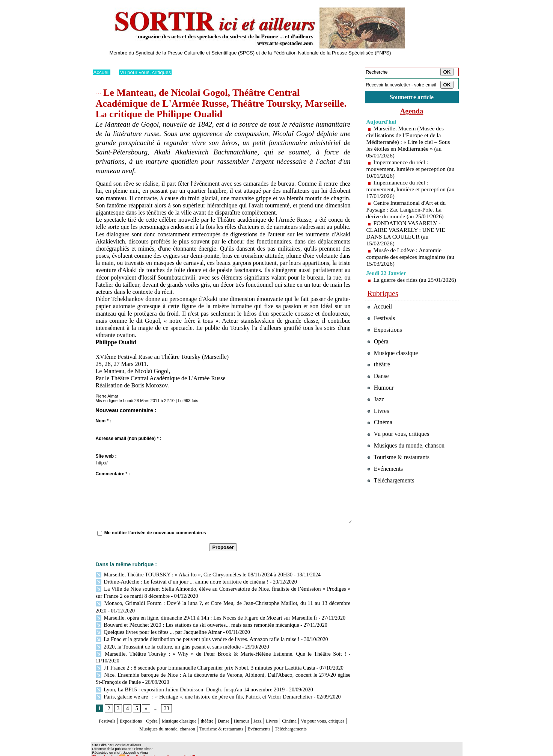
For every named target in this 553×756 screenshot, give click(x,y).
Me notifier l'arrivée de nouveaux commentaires (155, 533)
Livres (308, 708)
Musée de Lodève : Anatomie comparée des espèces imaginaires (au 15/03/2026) (408, 258)
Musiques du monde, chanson (200, 716)
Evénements (315, 716)
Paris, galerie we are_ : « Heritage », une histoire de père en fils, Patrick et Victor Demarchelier (200, 684)
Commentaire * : (113, 474)
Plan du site (103, 751)
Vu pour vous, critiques (147, 72)
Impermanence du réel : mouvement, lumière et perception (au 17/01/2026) (408, 190)
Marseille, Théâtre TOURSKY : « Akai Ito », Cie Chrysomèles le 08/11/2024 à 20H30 (191, 574)
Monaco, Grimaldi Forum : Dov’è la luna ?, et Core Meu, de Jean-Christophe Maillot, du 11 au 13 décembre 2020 (222, 602)
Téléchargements (223, 723)
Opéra (162, 708)
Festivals (107, 708)
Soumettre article (412, 98)
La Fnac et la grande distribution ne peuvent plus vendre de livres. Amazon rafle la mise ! (194, 636)
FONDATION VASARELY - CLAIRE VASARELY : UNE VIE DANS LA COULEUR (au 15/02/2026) (407, 234)
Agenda (412, 112)
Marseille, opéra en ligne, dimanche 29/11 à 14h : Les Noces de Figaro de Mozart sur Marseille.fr (202, 615)
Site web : (106, 456)
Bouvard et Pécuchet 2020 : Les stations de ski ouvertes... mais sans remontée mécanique (194, 622)
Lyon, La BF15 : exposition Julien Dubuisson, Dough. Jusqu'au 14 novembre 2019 (187, 677)
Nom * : (104, 421)
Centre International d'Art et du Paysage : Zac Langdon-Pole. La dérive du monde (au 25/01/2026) (408, 211)
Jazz (291, 708)
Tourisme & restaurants (268, 716)
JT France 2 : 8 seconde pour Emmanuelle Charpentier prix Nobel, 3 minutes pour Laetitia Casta (201, 657)
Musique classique (195, 708)
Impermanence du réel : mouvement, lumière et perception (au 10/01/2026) (408, 170)
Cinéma (330, 708)
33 (166, 696)
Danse (250, 708)
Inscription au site (165, 751)
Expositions (136, 708)
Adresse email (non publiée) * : (129, 438)
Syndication (135, 751)
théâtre (230, 708)
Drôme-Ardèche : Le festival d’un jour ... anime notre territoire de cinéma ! (179, 581)
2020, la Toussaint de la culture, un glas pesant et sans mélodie (166, 643)
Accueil (102, 72)
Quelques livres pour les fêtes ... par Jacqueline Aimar (157, 629)
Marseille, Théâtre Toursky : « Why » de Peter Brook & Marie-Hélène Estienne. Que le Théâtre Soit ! (207, 650)
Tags (189, 751)
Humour (272, 708)
